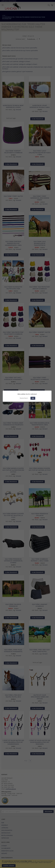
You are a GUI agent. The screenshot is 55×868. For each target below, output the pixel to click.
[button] (25, 398)
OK (33, 398)
